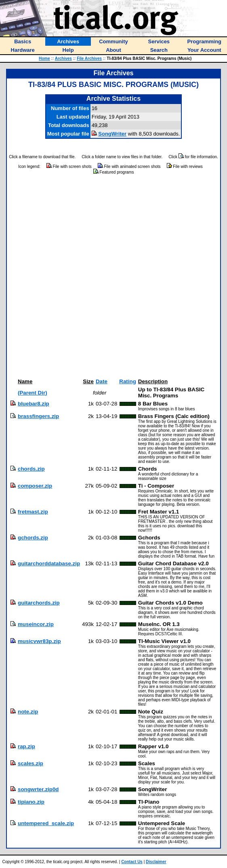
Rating (127, 381)
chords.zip (31, 469)
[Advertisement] (94, 277)
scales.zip (30, 763)
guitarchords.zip (39, 603)
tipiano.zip (31, 802)
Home (44, 58)
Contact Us (132, 862)
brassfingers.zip (38, 416)
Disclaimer (156, 862)
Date (102, 381)
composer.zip (35, 486)
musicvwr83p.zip (39, 641)
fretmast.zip (33, 512)
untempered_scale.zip (46, 823)
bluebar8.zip (34, 404)
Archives (63, 58)
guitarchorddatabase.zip (49, 563)
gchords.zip (33, 538)
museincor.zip (36, 624)
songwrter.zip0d (38, 789)
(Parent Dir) (33, 393)
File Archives (89, 58)
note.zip (28, 712)
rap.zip (26, 746)
